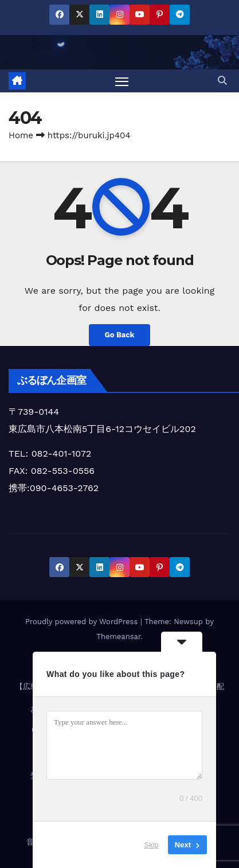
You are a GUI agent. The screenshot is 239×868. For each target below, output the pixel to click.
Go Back (120, 335)
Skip (152, 845)
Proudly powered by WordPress (83, 622)
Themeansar (118, 637)
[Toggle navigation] (122, 81)
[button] (222, 81)
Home (21, 135)
